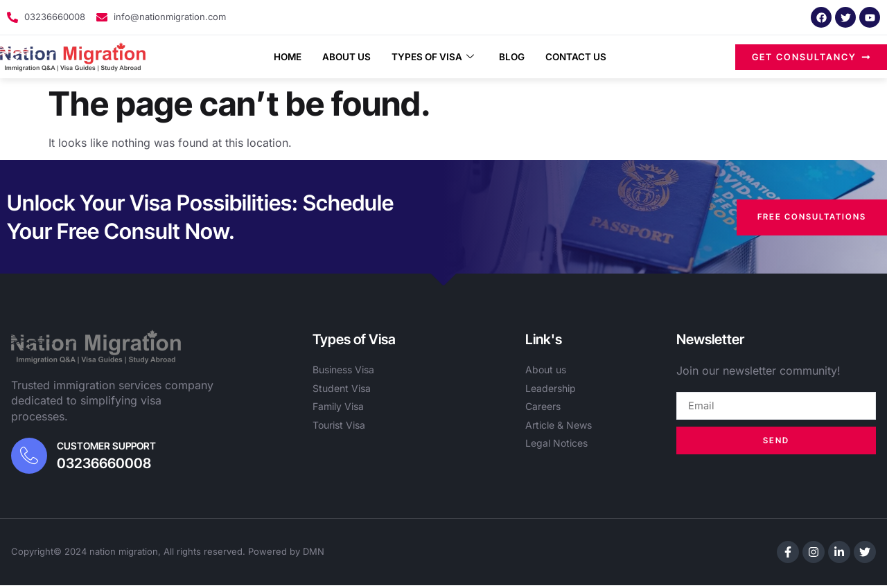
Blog (518, 56)
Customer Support (109, 447)
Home (275, 56)
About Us (339, 56)
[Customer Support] (30, 457)
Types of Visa (433, 57)
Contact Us (587, 56)
